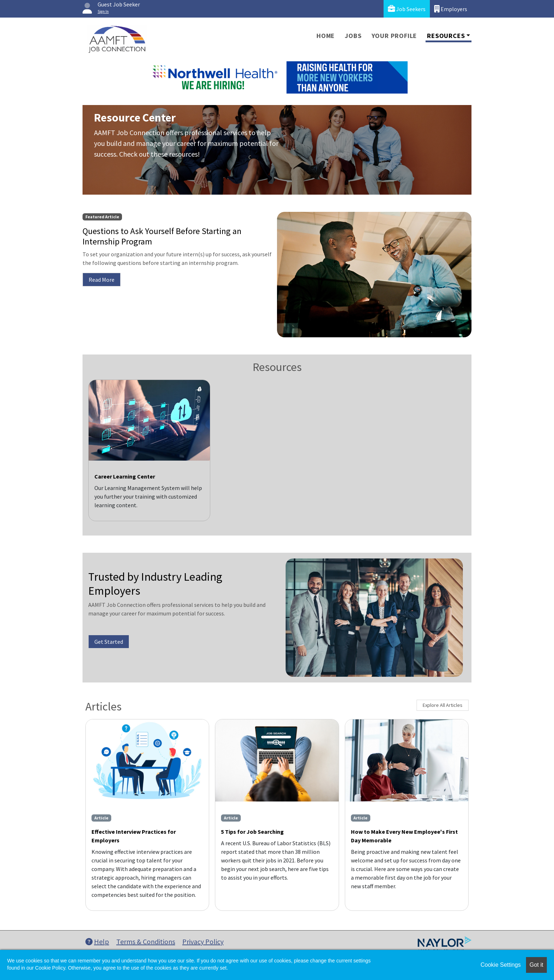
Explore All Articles (443, 705)
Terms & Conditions (146, 941)
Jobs (353, 36)
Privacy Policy (203, 941)
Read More (102, 280)
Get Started (109, 642)
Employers (451, 9)
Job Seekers (407, 9)
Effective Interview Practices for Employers (134, 836)
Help (97, 941)
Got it (536, 965)
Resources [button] (446, 36)
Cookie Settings (501, 965)
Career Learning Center (125, 476)
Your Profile (395, 36)
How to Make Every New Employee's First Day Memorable (404, 836)
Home (326, 36)
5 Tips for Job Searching (252, 832)
